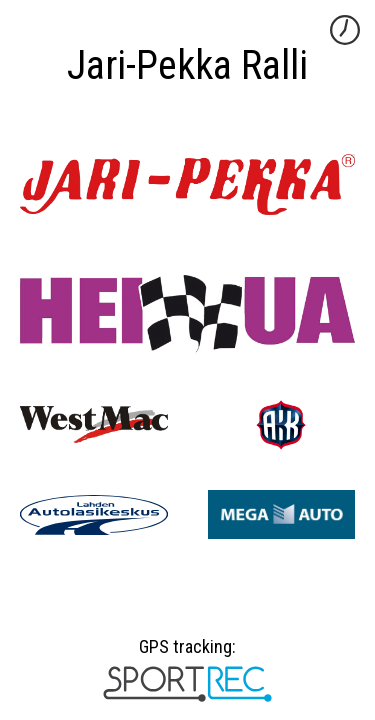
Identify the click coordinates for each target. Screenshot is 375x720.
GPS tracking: (187, 654)
